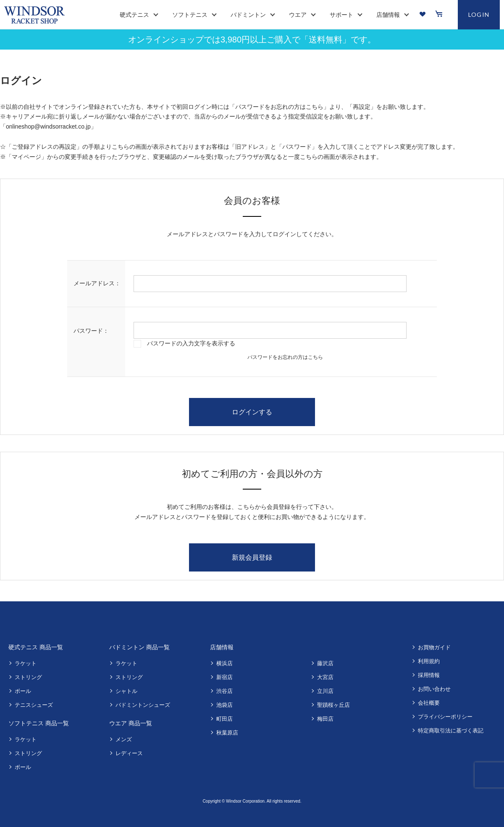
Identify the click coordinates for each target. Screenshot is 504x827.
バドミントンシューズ (143, 705)
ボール (23, 691)
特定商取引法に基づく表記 (451, 731)
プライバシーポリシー (445, 717)
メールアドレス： (97, 283)
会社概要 (429, 703)
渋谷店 (224, 691)
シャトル (126, 691)
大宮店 (325, 677)
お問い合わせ (434, 689)
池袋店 (224, 705)
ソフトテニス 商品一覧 (39, 723)
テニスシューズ (34, 705)
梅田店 (325, 719)
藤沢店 (325, 663)
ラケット (26, 663)
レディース (129, 753)
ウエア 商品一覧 (131, 723)
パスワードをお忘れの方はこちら (285, 357)
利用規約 (429, 661)
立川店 (325, 691)
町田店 (224, 719)
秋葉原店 (227, 733)
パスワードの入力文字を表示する (191, 343)
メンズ (124, 739)
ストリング (28, 677)
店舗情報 (222, 647)
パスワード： (91, 331)
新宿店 (224, 677)
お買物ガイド (434, 647)
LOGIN (479, 14)
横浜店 (224, 663)
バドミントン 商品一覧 (139, 647)
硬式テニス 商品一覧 (36, 647)
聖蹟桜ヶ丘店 (333, 705)
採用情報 (429, 675)
